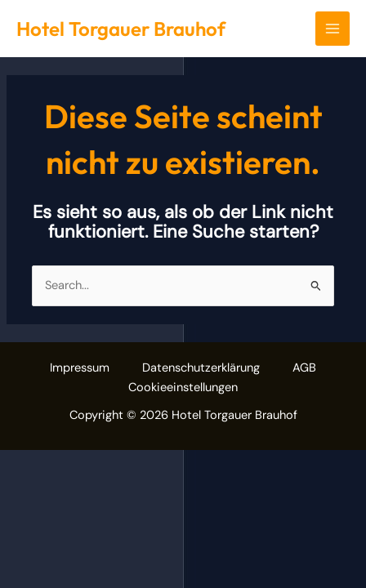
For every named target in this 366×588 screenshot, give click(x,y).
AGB (304, 368)
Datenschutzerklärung (201, 368)
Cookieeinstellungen (183, 388)
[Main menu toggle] (333, 29)
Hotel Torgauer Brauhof (121, 29)
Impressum (80, 368)
